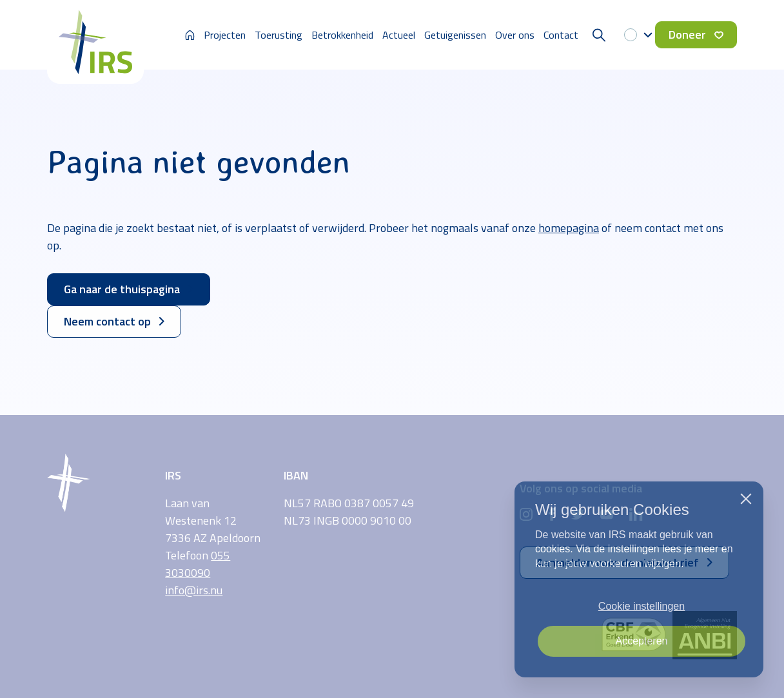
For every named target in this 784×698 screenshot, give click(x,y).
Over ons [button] (515, 35)
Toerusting (279, 35)
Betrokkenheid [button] (342, 35)
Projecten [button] (225, 35)
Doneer (696, 34)
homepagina (569, 228)
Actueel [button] (399, 35)
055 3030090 (198, 564)
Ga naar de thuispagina (129, 289)
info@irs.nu (194, 590)
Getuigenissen (455, 35)
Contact (561, 35)
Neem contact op (114, 321)
